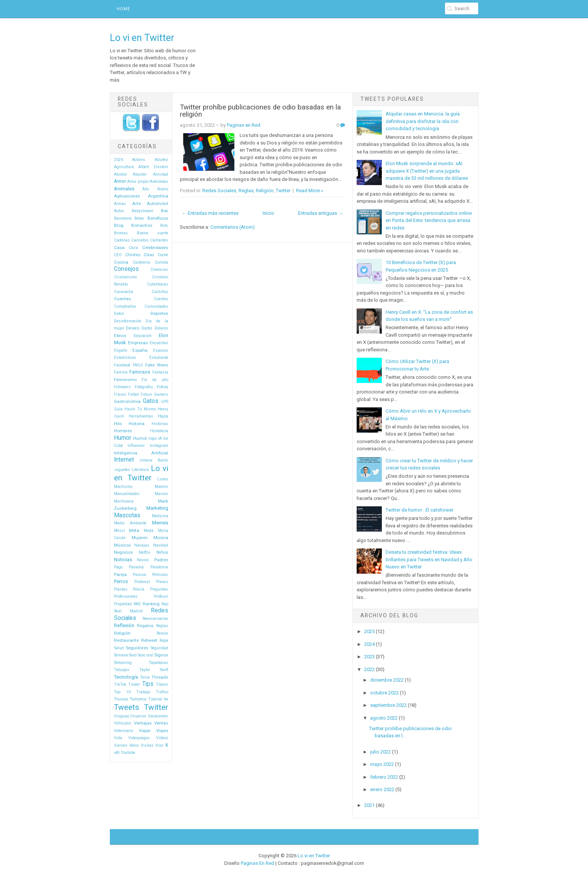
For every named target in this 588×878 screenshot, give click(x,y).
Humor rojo (145, 438)
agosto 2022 (384, 718)
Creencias (159, 270)
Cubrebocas (158, 284)
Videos (162, 738)
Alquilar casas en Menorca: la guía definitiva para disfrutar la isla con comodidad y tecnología (423, 121)
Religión (122, 633)
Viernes (121, 745)
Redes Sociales (219, 191)
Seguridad (159, 648)
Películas (160, 575)
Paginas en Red (244, 125)
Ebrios (120, 336)
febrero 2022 (384, 777)
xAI (117, 753)
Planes (162, 582)
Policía (139, 589)
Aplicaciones (127, 196)
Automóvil (157, 204)
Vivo (159, 745)
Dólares (161, 328)
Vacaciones (158, 716)
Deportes (159, 313)
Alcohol (120, 174)
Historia (137, 424)
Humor (123, 438)
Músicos (122, 545)
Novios (143, 560)
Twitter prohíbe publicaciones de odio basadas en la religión (260, 111)
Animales (124, 189)
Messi (119, 531)
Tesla (145, 677)
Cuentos (161, 299)
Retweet (149, 640)
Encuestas (159, 343)
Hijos (163, 416)
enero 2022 (382, 789)
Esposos (161, 350)
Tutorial (155, 699)
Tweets (127, 707)
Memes (160, 523)
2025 (369, 631)
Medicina (160, 516)
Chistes (133, 255)
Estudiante (159, 358)
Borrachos (142, 225)
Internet (124, 460)
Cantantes (159, 240)
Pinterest (142, 582)
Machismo (123, 487)
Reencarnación (155, 619)
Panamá (136, 567)
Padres (161, 560)
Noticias (123, 560)
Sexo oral (145, 655)
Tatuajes (122, 670)
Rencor (162, 633)
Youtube (128, 753)
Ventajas (143, 723)
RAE (137, 604)
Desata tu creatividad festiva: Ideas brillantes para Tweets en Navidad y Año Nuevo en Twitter (429, 559)
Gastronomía (127, 401)
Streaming (123, 663)
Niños (162, 552)
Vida (118, 738)
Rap (165, 604)
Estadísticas (125, 358)
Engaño (121, 350)
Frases (120, 394)
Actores (139, 160)
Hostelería (159, 431)
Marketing (157, 508)
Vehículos (123, 723)
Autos (119, 211)
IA (160, 438)
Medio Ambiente (130, 523)
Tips (148, 684)
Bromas (121, 233)
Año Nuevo (155, 189)
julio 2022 (381, 752)
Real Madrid (128, 611)
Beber (139, 218)
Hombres (123, 431)
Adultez (161, 160)
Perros (121, 581)
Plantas (121, 589)
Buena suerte (153, 233)
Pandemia (159, 567)
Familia (121, 372)
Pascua (139, 575)
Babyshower (143, 211)
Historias (160, 424)
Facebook (122, 365)
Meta (134, 530)
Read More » (310, 191)
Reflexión (124, 625)
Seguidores (137, 648)
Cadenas (122, 240)
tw (166, 699)
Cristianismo (125, 277)
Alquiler (140, 174)
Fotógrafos (144, 387)
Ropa (164, 640)
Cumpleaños (125, 306)
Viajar (145, 731)
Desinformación (128, 321)
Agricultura (124, 167)
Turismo (138, 699)
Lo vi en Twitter (142, 38)
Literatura (140, 470)
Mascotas (127, 515)
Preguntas (159, 589)
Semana (121, 655)
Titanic (162, 684)
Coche (163, 255)
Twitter (156, 707)
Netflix (144, 552)
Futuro (146, 394)
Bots (164, 226)
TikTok (120, 684)
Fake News (157, 365)
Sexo (133, 655)
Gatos (151, 401)
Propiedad (123, 604)
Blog (119, 225)
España (140, 350)
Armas (120, 204)
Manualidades (127, 494)
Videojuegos (139, 738)
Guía (118, 409)
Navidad (161, 545)
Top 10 (122, 692)
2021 (369, 805)
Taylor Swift (154, 670)
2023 (369, 657)
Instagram (159, 446)
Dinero (133, 328)
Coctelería (141, 262)
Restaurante (126, 640)
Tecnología (126, 677)
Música (161, 538)
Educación (143, 336)
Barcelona (123, 218)
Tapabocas (158, 663)
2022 (369, 669)
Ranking (151, 604)
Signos (161, 655)
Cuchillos (160, 292)
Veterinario (124, 731)
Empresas (138, 343)
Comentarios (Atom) (232, 227)
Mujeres (140, 538)
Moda (149, 531)
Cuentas (122, 299)
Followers (122, 387)
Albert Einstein (153, 167)
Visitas (147, 745)
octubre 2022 (384, 693)
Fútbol (133, 394)
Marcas (161, 494)
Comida (161, 262)
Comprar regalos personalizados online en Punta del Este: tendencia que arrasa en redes (429, 220)
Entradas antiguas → (321, 213)
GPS (165, 402)
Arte (136, 204)
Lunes (163, 479)
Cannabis (140, 240)
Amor (120, 181)
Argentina (158, 196)
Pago (118, 567)
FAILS (138, 365)
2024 (119, 160)
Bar (165, 211)
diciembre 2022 (387, 680)
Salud (119, 648)
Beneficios (158, 218)
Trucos (121, 699)
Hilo (118, 424)
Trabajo (143, 692)
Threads (160, 677)
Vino (134, 745)
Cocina (121, 262)
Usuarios (138, 716)
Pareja (120, 574)
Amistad (161, 174)
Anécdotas (159, 182)
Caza (133, 248)
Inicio (268, 213)
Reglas (162, 626)
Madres (161, 487)
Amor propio (138, 182)
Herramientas (141, 416)
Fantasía (160, 372)
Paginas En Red (258, 863)
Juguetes (122, 470)
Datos (119, 314)
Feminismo (125, 380)
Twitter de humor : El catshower (419, 510)
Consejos (126, 269)
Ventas (161, 723)
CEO (118, 255)
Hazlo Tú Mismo (140, 409)
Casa (119, 248)
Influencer (136, 446)
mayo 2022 (382, 764)
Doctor (147, 328)
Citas (149, 255)
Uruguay (122, 716)
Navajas (142, 545)
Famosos (140, 372)
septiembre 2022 (388, 705)
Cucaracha (124, 292)
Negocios (123, 552)
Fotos (163, 387)
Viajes (162, 731)
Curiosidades (156, 306)
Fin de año (155, 380)
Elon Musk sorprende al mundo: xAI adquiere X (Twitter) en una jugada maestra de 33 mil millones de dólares (427, 171)
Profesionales (126, 596)
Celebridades (155, 248)
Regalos (145, 626)
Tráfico (162, 692)
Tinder (134, 684)
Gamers (161, 394)
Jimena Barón (154, 460)
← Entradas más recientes (210, 213)
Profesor (161, 596)
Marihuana (124, 501)
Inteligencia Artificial (141, 453)
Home (123, 9)
